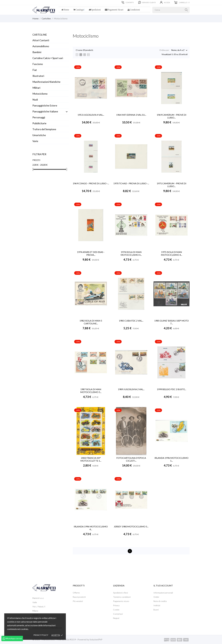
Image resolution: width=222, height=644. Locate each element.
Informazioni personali (163, 593)
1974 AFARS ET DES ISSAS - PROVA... (91, 253)
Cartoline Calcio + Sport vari (48, 58)
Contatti (128, 2)
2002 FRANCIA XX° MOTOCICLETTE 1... (91, 459)
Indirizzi (157, 605)
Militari (36, 88)
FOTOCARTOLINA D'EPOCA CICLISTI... (131, 459)
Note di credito (160, 601)
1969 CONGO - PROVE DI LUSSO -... (91, 183)
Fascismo (38, 64)
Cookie (116, 610)
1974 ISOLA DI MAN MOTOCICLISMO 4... (131, 253)
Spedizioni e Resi (120, 593)
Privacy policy (41, 635)
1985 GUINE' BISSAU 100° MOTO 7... (172, 322)
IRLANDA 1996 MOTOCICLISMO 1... (171, 459)
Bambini (37, 52)
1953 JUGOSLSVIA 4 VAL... (91, 115)
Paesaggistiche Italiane (45, 111)
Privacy (116, 605)
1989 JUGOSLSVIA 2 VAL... (131, 389)
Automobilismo (41, 46)
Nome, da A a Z (178, 50)
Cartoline (40, 35)
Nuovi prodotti (79, 597)
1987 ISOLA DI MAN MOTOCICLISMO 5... (91, 391)
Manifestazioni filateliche (46, 82)
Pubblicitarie (39, 123)
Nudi (35, 100)
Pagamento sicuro (121, 601)
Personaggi (39, 117)
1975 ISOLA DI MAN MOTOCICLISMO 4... (172, 253)
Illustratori (38, 76)
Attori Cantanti (41, 40)
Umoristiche (39, 135)
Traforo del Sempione (44, 129)
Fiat (35, 70)
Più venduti (78, 601)
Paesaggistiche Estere (45, 105)
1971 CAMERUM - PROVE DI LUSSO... (172, 185)
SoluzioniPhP (96, 639)
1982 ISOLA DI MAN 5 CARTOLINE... (91, 322)
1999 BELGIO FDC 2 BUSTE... (171, 389)
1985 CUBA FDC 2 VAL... (131, 321)
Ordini (156, 597)
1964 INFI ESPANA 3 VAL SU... (131, 115)
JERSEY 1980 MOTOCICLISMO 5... (131, 526)
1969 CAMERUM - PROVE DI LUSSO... (172, 116)
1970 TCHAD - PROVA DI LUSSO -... (131, 183)
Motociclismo (40, 94)
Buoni (156, 610)
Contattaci (118, 614)
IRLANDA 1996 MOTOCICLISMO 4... (91, 528)
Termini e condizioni (122, 597)
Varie (35, 141)
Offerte (76, 593)
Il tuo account (163, 585)
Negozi (116, 618)
